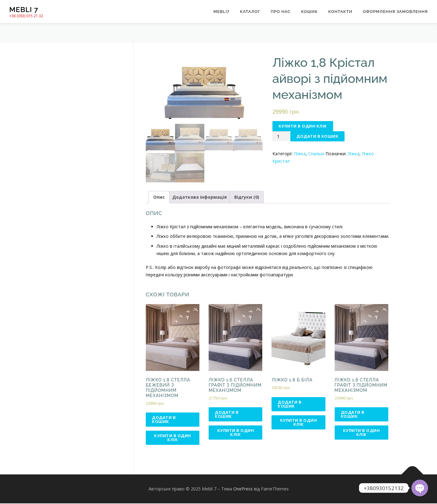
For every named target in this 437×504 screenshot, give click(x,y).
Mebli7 (221, 12)
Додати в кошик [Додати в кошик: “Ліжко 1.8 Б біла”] (290, 405)
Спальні (316, 154)
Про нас (280, 12)
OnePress (243, 489)
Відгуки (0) (247, 198)
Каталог (250, 12)
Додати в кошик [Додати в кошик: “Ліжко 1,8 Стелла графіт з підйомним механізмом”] (353, 415)
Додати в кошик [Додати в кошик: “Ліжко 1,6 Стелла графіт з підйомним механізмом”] (227, 415)
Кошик (309, 12)
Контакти (340, 12)
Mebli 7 (24, 9)
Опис (159, 198)
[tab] (159, 198)
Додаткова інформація (200, 198)
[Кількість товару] (281, 136)
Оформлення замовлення (395, 12)
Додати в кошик (317, 136)
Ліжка (300, 154)
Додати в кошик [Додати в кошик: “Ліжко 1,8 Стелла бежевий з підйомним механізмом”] (164, 420)
